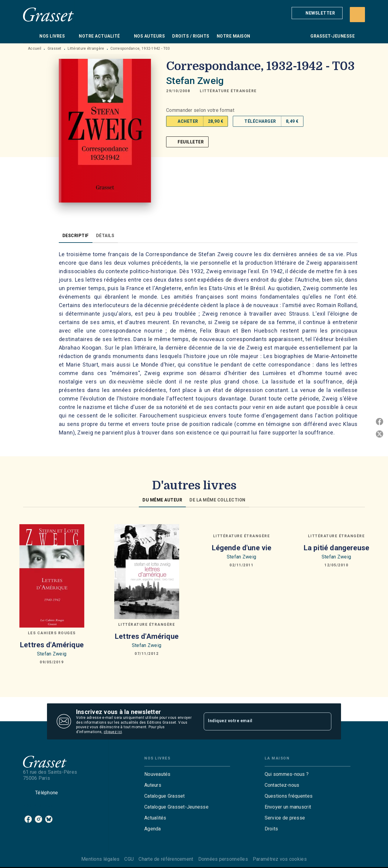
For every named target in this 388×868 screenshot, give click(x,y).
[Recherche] (357, 15)
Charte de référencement (166, 859)
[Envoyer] (324, 722)
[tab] (29, 36)
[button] (317, 13)
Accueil (35, 49)
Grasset (55, 49)
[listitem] (28, 819)
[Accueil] (48, 14)
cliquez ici (113, 732)
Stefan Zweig (195, 81)
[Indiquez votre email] (260, 721)
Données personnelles (223, 859)
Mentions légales (100, 859)
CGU (129, 859)
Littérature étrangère (86, 49)
